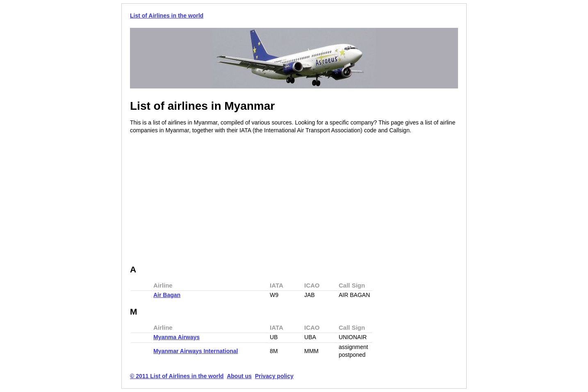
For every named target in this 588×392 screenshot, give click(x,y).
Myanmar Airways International (196, 351)
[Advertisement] (199, 200)
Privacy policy (274, 376)
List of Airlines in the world (167, 16)
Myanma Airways (177, 337)
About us (239, 376)
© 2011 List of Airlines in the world (177, 376)
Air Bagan (167, 295)
